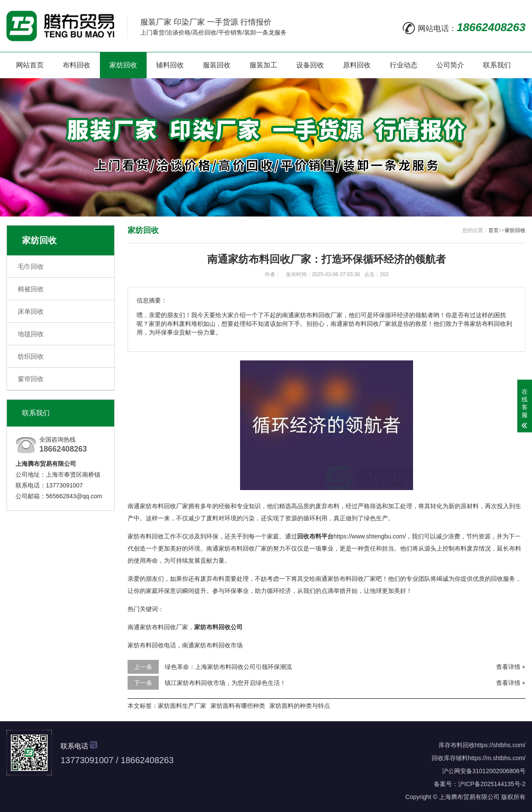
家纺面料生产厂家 (182, 706)
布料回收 (77, 65)
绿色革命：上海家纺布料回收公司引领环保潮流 (228, 667)
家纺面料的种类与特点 (300, 706)
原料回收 (357, 65)
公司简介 (450, 65)
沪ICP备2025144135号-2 (492, 784)
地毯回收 (31, 334)
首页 (494, 230)
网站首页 (30, 65)
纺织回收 (31, 356)
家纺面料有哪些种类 (238, 706)
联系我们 (497, 65)
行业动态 (404, 65)
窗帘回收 (31, 379)
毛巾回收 (31, 266)
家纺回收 (123, 65)
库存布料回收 (457, 745)
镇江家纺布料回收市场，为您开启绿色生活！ (225, 683)
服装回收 (217, 65)
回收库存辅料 (450, 758)
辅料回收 (170, 65)
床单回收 (31, 311)
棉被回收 (31, 289)
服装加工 (263, 65)
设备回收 (310, 65)
